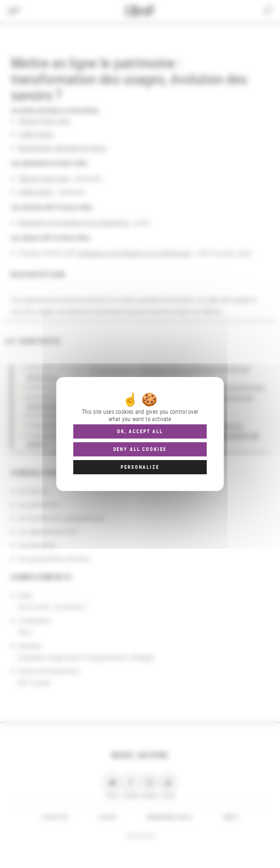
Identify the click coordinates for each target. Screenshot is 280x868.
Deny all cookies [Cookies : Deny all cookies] (140, 449)
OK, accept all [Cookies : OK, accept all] (140, 431)
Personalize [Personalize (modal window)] (140, 467)
